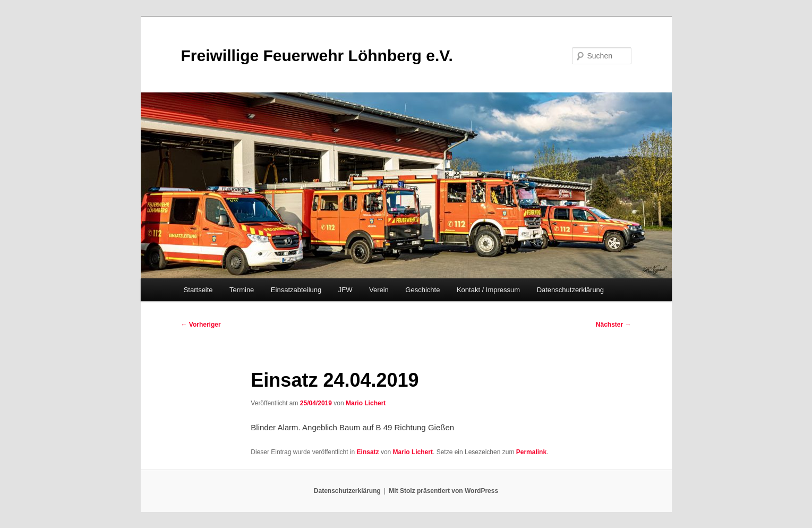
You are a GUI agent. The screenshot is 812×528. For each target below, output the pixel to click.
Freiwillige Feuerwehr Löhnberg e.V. (317, 56)
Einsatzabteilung (296, 290)
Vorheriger (201, 325)
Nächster (614, 325)
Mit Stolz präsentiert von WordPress (443, 491)
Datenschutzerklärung (570, 290)
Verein (379, 290)
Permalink (531, 452)
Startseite (198, 290)
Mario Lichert (366, 403)
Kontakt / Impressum (488, 290)
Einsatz (368, 452)
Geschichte (422, 290)
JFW (345, 290)
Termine (242, 290)
